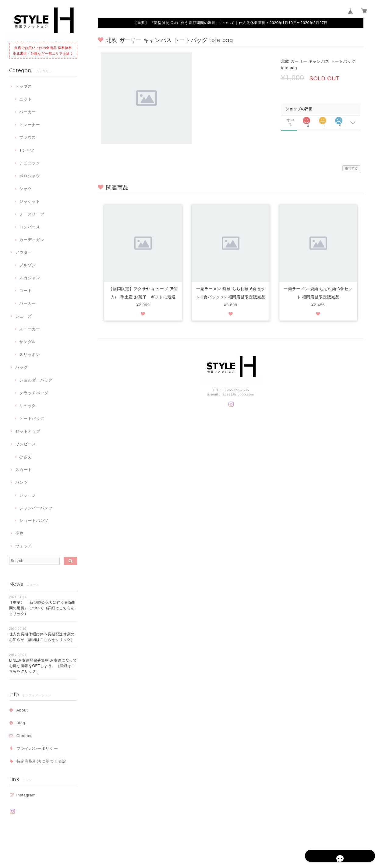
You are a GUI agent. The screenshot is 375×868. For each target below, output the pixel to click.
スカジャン (30, 278)
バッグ (21, 367)
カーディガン (32, 240)
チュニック (30, 163)
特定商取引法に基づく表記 (41, 761)
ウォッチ (24, 546)
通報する (351, 168)
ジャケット (30, 201)
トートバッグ (32, 418)
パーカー (28, 112)
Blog (21, 723)
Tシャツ (27, 150)
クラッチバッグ (34, 393)
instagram (26, 795)
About (22, 710)
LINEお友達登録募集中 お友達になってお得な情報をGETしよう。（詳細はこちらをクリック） (43, 666)
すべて (290, 120)
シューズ (24, 316)
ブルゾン (28, 265)
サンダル (28, 342)
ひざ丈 (25, 457)
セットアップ (28, 431)
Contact (24, 736)
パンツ (21, 482)
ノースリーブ (32, 214)
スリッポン (30, 355)
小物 (19, 533)
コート (25, 291)
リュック (28, 406)
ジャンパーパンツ (36, 508)
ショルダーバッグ (36, 380)
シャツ (25, 189)
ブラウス (28, 137)
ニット (25, 99)
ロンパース (30, 227)
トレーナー (30, 125)
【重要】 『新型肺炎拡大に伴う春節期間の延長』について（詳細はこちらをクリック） (42, 608)
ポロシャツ (30, 176)
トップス (24, 86)
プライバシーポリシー (37, 749)
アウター (24, 252)
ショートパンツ (34, 520)
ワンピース (26, 444)
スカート (24, 470)
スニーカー (30, 329)
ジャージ (28, 495)
